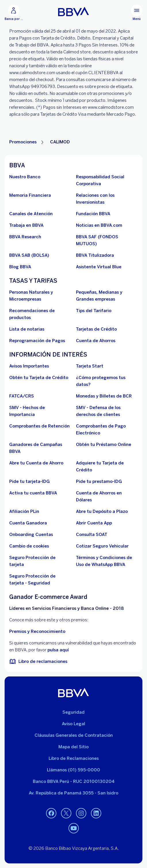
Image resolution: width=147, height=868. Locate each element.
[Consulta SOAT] (92, 535)
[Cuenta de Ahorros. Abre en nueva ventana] (96, 341)
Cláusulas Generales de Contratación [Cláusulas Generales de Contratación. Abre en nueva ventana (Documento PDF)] (74, 735)
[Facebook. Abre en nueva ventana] (51, 813)
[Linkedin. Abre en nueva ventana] (96, 813)
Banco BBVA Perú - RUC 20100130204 (74, 781)
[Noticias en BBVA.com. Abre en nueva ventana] (99, 225)
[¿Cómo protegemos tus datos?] (107, 381)
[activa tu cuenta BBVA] (33, 493)
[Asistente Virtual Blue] (99, 267)
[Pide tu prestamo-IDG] (99, 481)
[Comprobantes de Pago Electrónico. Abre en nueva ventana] (107, 430)
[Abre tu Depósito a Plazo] (102, 511)
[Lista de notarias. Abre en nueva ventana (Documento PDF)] (27, 329)
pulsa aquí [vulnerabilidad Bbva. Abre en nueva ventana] (58, 650)
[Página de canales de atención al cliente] (31, 214)
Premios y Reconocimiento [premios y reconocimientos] (37, 631)
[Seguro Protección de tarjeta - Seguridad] (40, 580)
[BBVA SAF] (107, 240)
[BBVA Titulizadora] (95, 255)
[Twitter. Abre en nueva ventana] (66, 813)
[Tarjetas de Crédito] (96, 329)
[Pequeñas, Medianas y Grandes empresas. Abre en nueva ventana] (107, 296)
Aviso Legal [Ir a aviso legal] (73, 724)
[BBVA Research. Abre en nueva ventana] (25, 237)
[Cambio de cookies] (29, 546)
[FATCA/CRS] (22, 396)
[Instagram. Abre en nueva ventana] (81, 813)
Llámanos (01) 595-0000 (73, 770)
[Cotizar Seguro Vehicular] (102, 546)
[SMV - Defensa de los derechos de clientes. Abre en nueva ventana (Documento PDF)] (107, 411)
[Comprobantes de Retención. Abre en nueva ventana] (39, 426)
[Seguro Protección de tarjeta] (40, 561)
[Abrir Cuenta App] (94, 523)
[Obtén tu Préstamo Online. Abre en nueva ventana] (104, 445)
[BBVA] (73, 693)
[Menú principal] (137, 13)
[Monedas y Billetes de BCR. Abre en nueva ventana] (104, 396)
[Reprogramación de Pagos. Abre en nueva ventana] (37, 341)
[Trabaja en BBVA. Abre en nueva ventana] (26, 225)
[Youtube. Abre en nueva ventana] (74, 828)
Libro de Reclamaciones (74, 758)
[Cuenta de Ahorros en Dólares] (107, 496)
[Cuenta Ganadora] (28, 523)
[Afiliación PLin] (24, 511)
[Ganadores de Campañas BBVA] (40, 448)
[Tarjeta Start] (90, 366)
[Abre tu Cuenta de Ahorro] (36, 463)
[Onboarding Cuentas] (31, 535)
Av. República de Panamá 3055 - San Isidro (73, 793)
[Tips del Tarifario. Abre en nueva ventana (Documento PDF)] (94, 311)
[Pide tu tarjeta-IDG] (29, 481)
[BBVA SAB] (29, 255)
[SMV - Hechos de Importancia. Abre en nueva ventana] (40, 411)
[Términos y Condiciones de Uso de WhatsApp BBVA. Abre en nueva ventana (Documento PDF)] (107, 561)
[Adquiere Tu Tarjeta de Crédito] (107, 466)
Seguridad (73, 712)
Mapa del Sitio (73, 747)
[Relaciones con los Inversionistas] (107, 199)
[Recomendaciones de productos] (40, 314)
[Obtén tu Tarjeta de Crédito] (39, 378)
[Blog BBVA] (20, 267)
